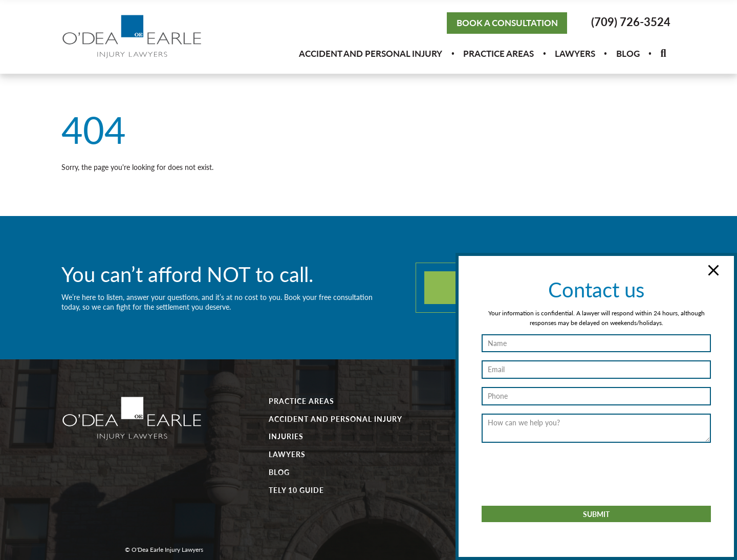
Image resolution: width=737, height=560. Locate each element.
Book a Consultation (507, 23)
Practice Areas (498, 53)
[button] (663, 54)
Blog (628, 53)
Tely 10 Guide (296, 490)
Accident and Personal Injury (371, 53)
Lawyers (575, 53)
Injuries (286, 436)
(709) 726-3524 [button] (631, 21)
